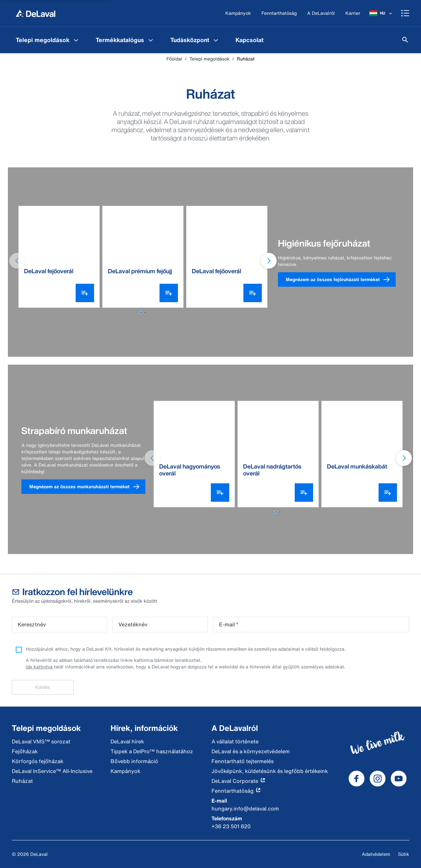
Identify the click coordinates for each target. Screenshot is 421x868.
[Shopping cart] (405, 13)
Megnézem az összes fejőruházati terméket (341, 280)
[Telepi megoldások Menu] (76, 40)
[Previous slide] (17, 261)
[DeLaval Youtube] (399, 779)
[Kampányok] (238, 13)
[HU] (381, 13)
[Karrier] (353, 13)
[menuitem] (48, 40)
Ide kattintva (39, 667)
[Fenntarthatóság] (279, 13)
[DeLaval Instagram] (378, 779)
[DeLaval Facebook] (357, 779)
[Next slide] (269, 261)
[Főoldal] (36, 13)
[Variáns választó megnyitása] (85, 293)
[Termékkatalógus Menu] (151, 40)
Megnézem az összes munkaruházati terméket (87, 487)
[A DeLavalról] (321, 13)
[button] (141, 312)
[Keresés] (405, 40)
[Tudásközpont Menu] (216, 40)
